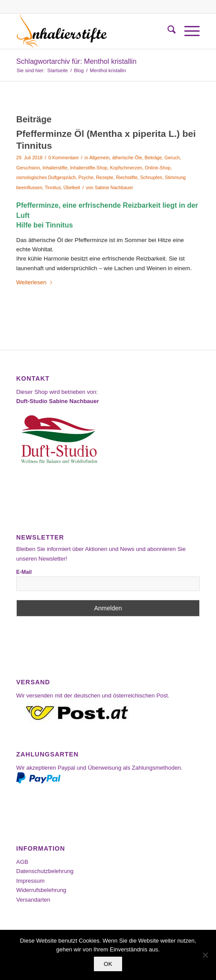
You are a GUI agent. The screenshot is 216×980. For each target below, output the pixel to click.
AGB (22, 862)
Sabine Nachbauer (114, 187)
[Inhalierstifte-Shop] (90, 31)
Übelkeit (72, 187)
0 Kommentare (64, 158)
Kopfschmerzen (126, 168)
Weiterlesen (35, 282)
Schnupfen (151, 177)
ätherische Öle (127, 158)
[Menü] (188, 31)
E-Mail (24, 572)
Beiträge (153, 158)
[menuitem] (167, 31)
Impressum (30, 881)
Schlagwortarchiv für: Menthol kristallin (76, 61)
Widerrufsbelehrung (41, 890)
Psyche (86, 177)
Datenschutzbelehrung (45, 871)
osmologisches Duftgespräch (46, 177)
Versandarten (33, 900)
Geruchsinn (28, 168)
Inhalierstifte (55, 168)
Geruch (172, 158)
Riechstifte (127, 177)
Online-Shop (157, 168)
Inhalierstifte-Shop (89, 168)
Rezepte (105, 177)
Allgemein (99, 158)
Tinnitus (52, 187)
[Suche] (167, 31)
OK (108, 964)
